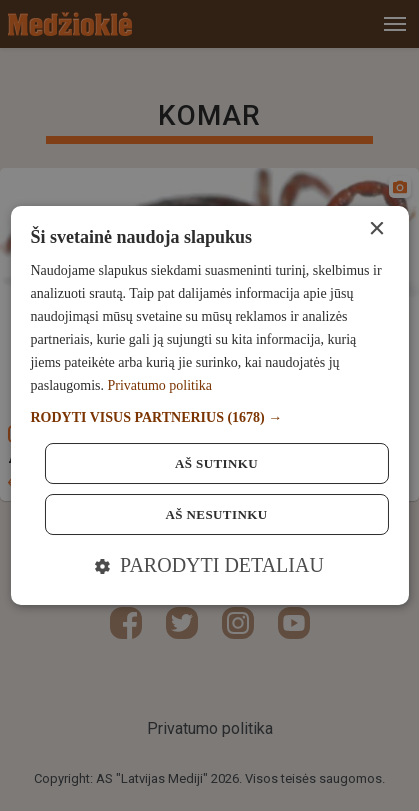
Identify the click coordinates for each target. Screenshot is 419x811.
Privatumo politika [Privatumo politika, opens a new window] (159, 385)
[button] (209, 417)
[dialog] (209, 406)
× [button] (376, 229)
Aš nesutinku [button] (217, 514)
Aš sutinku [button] (216, 463)
